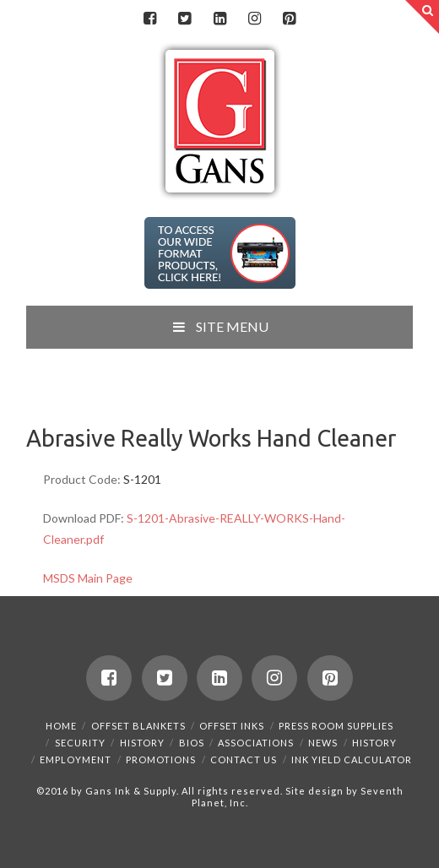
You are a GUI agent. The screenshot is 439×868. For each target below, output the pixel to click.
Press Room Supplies (336, 726)
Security (80, 743)
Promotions (161, 759)
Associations (256, 743)
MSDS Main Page (88, 578)
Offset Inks (232, 726)
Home (61, 726)
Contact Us (244, 759)
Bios (192, 743)
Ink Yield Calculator (352, 759)
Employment (76, 759)
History (142, 743)
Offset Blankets (138, 726)
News (323, 743)
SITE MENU (219, 326)
